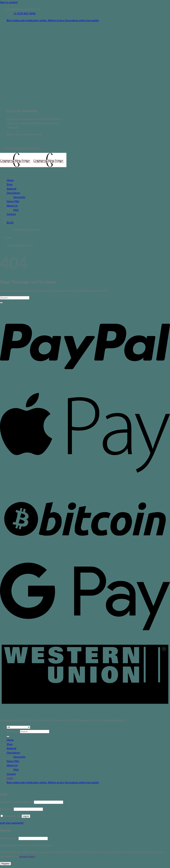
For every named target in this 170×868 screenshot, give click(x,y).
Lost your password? (12, 823)
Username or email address (17, 802)
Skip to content (9, 2)
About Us (12, 205)
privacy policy (27, 856)
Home (10, 180)
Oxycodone (13, 193)
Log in (26, 816)
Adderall (11, 189)
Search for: (13, 731)
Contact (11, 214)
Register (5, 864)
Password (6, 809)
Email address (9, 838)
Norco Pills (13, 201)
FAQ (16, 210)
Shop (10, 184)
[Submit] (1, 303)
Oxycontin (19, 197)
